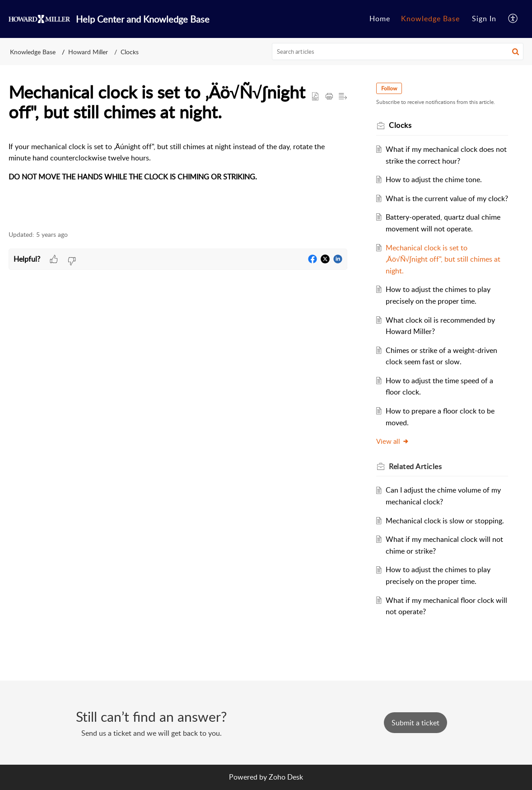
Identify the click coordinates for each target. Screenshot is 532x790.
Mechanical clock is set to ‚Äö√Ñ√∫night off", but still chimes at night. (443, 259)
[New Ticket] (415, 723)
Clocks (130, 52)
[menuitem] (380, 19)
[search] (398, 52)
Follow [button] (389, 88)
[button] (513, 19)
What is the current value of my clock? (447, 198)
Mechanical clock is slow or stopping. (445, 521)
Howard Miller (88, 52)
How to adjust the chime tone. (434, 179)
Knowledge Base (430, 19)
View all (393, 441)
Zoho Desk (286, 777)
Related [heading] (415, 466)
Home (380, 19)
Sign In (484, 19)
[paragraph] (178, 162)
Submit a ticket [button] (415, 723)
